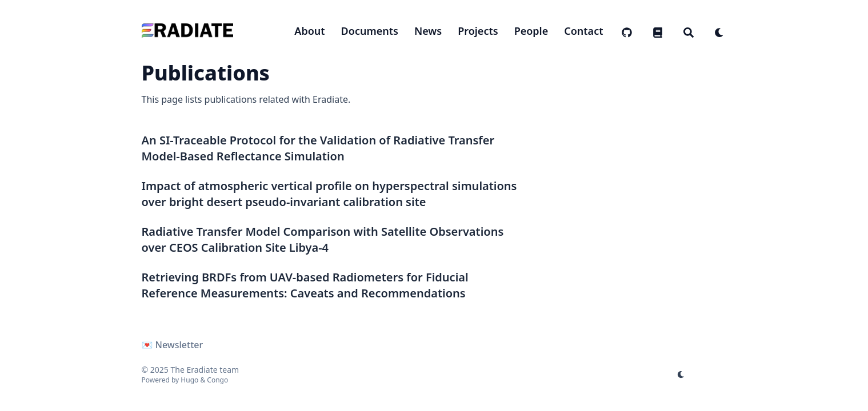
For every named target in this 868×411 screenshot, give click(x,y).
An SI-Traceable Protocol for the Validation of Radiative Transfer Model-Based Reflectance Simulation (318, 148)
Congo (217, 380)
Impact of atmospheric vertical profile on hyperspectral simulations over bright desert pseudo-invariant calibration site (329, 194)
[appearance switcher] (719, 31)
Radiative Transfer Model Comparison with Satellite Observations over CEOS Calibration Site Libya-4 (323, 239)
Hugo (189, 380)
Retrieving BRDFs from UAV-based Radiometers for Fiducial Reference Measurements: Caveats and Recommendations (305, 285)
